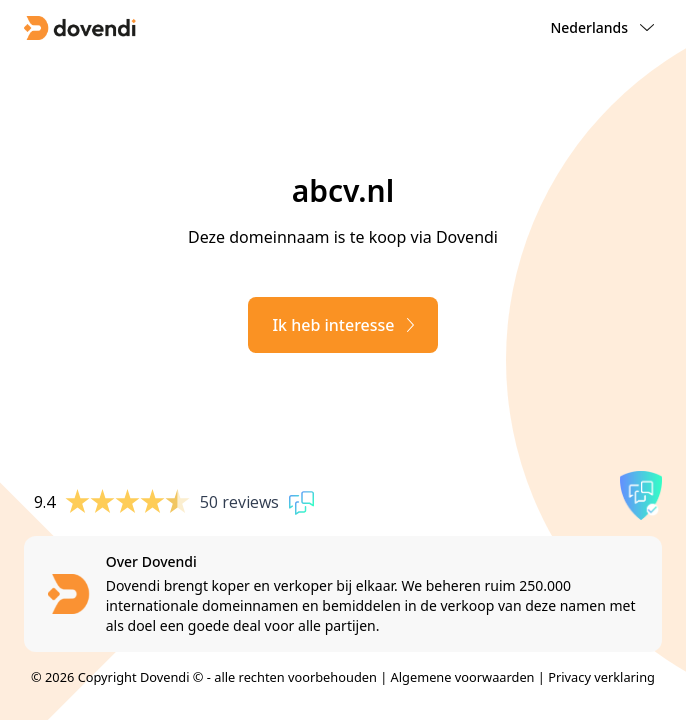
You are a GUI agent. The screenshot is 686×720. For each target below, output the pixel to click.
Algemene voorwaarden (463, 677)
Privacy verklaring (601, 677)
